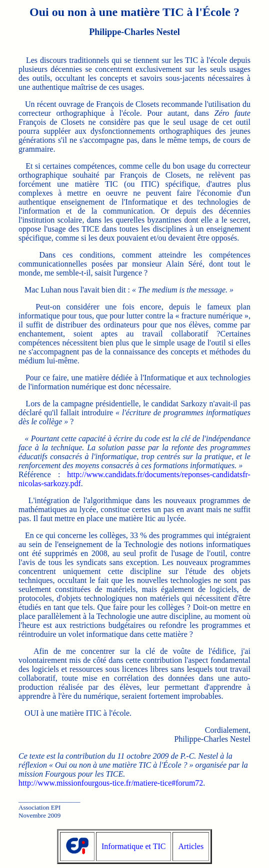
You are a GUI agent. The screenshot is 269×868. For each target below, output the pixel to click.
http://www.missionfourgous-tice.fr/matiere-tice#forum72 (111, 783)
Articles (191, 846)
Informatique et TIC (134, 846)
